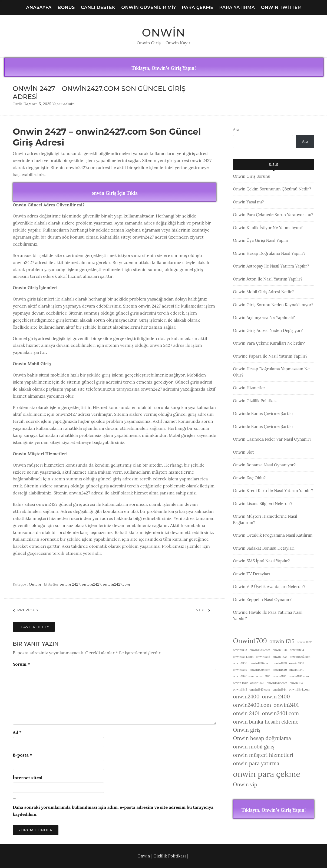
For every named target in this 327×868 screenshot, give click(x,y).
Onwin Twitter (281, 7)
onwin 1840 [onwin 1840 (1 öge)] (297, 670)
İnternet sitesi (28, 778)
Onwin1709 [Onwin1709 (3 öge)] (250, 641)
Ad (17, 732)
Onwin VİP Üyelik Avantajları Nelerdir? (269, 587)
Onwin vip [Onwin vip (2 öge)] (245, 784)
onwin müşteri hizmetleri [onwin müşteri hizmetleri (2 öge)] (263, 755)
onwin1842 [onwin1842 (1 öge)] (257, 683)
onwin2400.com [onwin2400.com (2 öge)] (252, 705)
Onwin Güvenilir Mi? (148, 7)
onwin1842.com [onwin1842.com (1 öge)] (277, 683)
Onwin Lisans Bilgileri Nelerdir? (262, 504)
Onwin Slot (243, 452)
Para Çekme (198, 7)
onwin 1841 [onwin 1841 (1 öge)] (263, 676)
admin (69, 104)
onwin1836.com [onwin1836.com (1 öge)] (260, 663)
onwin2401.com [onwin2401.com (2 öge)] (280, 713)
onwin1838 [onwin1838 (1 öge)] (280, 663)
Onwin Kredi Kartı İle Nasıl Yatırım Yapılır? (273, 491)
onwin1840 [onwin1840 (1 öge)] (280, 670)
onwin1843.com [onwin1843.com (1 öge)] (260, 689)
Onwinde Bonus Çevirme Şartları (264, 413)
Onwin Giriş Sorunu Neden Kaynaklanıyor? (273, 305)
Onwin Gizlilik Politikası (255, 401)
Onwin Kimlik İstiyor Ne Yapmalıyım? (268, 228)
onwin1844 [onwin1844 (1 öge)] (279, 689)
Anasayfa (39, 7)
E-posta (22, 755)
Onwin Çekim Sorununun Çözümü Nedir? (272, 189)
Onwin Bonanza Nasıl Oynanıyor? (264, 465)
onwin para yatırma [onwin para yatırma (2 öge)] (256, 763)
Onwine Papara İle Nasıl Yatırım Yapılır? (270, 356)
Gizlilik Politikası (170, 856)
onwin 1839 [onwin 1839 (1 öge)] (297, 663)
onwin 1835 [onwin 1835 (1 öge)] (280, 657)
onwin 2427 (70, 584)
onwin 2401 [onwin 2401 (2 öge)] (246, 713)
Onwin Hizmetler (249, 388)
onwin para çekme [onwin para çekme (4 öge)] (267, 774)
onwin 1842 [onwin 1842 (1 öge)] (240, 683)
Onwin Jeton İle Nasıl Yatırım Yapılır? (268, 279)
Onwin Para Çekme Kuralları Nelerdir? (269, 343)
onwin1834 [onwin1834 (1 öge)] (297, 650)
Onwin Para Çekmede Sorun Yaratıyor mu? (273, 215)
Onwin (164, 33)
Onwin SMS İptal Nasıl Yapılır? (261, 561)
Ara (236, 129)
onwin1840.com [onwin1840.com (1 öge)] (243, 676)
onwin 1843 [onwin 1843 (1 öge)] (297, 683)
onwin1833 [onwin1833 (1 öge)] (240, 650)
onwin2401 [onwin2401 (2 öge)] (286, 705)
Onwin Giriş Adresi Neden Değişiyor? (268, 330)
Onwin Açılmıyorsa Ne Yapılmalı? (264, 317)
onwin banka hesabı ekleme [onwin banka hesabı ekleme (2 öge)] (266, 722)
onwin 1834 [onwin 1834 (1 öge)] (280, 650)
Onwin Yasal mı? (248, 202)
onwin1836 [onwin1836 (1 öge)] (240, 663)
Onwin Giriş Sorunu (252, 176)
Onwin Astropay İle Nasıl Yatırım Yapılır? (271, 266)
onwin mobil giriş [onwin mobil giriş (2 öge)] (254, 747)
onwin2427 (92, 584)
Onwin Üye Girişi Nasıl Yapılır (261, 240)
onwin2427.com (117, 584)
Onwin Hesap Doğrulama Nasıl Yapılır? (269, 253)
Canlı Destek (98, 7)
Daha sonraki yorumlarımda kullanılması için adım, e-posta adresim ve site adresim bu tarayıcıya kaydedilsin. (113, 811)
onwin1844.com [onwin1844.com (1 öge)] (299, 689)
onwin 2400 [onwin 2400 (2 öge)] (276, 697)
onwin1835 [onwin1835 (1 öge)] (263, 657)
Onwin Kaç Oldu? (249, 478)
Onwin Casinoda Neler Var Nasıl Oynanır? (272, 439)
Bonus (66, 7)
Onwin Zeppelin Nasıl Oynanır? (262, 600)
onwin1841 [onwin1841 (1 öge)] (280, 676)
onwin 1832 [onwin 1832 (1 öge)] (304, 642)
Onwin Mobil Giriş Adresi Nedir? (263, 292)
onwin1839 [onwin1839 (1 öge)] (240, 670)
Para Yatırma (237, 7)
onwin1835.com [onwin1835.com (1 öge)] (300, 657)
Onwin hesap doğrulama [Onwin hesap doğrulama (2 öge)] (262, 738)
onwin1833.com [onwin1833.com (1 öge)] (260, 650)
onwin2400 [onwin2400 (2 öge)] (246, 697)
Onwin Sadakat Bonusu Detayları (264, 548)
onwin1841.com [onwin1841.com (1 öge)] (299, 676)
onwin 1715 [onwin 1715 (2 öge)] (282, 641)
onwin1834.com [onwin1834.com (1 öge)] (243, 657)
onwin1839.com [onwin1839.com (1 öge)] (260, 670)
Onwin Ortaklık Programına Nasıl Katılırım (273, 535)
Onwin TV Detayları (251, 574)
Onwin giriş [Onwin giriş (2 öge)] (247, 730)
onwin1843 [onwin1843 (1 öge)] (240, 689)
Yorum (21, 664)
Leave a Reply (34, 627)
